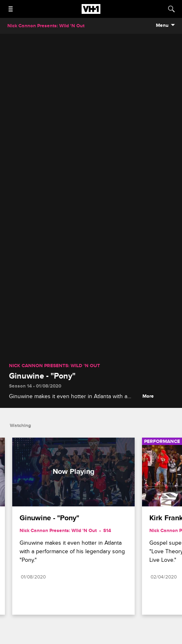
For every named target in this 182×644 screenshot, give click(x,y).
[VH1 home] (91, 12)
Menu (162, 26)
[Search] (171, 9)
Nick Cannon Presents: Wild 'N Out (54, 366)
